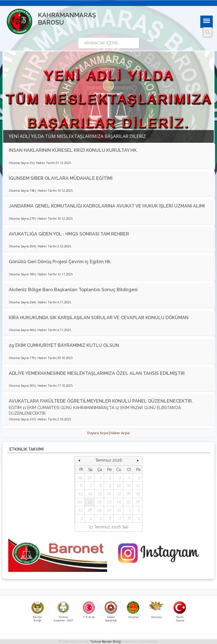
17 (119, 494)
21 (90, 502)
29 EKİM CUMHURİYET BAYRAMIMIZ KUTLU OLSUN (64, 345)
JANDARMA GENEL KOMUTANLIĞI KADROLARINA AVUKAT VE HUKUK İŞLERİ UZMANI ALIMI (107, 206)
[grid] (109, 494)
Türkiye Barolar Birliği (106, 642)
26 (138, 502)
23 (109, 502)
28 (90, 510)
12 (138, 485)
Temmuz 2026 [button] (109, 460)
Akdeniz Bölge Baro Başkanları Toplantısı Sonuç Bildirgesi (73, 290)
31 (119, 510)
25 (128, 502)
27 (80, 510)
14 (90, 494)
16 (109, 494)
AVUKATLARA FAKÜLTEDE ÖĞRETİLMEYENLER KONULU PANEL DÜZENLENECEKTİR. (101, 401)
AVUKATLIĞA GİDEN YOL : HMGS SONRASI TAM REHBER (69, 234)
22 (99, 502)
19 (138, 494)
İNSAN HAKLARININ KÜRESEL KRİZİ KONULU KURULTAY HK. (73, 150)
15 (100, 494)
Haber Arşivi (120, 433)
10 (119, 485)
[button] (79, 461)
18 (128, 494)
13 (81, 494)
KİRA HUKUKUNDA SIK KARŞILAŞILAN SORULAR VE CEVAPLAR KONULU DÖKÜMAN (99, 318)
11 (129, 485)
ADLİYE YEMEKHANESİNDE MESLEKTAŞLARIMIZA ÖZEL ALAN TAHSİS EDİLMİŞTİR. (97, 373)
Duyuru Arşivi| (99, 433)
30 (90, 477)
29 (80, 477)
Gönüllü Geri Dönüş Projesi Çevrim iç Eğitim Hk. (60, 262)
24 (119, 502)
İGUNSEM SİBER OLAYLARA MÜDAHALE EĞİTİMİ (61, 178)
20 (80, 502)
